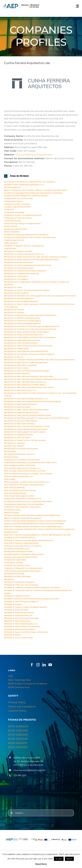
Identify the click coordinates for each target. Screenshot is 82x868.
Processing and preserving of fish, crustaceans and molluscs (28, 501)
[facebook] (32, 665)
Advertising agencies (12, 187)
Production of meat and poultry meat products (22, 507)
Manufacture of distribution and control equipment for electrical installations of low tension (40, 296)
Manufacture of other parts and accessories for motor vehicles (29, 387)
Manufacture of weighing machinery (19, 435)
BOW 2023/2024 (18, 726)
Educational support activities (16, 229)
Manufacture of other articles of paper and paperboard (26, 362)
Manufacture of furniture (14, 312)
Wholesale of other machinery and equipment (22, 626)
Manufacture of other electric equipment (20, 365)
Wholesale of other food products (17, 621)
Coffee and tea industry (13, 201)
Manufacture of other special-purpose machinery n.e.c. (26, 399)
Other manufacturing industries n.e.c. (19, 476)
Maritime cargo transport (14, 446)
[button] (41, 176)
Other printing (10, 479)
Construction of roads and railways (18, 218)
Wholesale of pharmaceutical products (19, 629)
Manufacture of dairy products (16, 293)
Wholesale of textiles (12, 635)
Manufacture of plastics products (17, 407)
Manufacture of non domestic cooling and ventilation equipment (29, 354)
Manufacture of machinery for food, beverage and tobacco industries (32, 326)
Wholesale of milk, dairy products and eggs (21, 618)
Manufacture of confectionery (16, 276)
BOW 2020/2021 (18, 731)
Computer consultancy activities (17, 204)
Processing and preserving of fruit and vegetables (24, 504)
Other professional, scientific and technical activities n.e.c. (27, 482)
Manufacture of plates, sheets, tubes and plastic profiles (26, 410)
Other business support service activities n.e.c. (23, 468)
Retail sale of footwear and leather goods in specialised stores (29, 540)
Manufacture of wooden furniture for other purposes (25, 440)
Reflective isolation (12, 513)
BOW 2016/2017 (18, 743)
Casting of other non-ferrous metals (18, 198)
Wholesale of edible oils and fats (17, 596)
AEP (10, 676)
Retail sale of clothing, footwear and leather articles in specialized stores (33, 526)
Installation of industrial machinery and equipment (24, 246)
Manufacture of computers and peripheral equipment (25, 271)
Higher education (11, 243)
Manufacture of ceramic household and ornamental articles (28, 265)
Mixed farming (10, 451)
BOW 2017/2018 (18, 739)
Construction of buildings (14, 212)
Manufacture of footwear (14, 310)
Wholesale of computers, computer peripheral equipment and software (32, 587)
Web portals (9, 579)
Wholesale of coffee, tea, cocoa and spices (21, 585)
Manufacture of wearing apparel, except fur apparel (25, 432)
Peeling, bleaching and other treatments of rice (23, 499)
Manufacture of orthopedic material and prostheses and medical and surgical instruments (39, 360)
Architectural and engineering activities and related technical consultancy (33, 193)
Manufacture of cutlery (13, 287)
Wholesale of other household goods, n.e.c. (21, 624)
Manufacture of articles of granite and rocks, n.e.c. (24, 254)
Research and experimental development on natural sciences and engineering (35, 521)
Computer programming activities (17, 207)
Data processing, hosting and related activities (22, 224)
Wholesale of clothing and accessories (19, 582)
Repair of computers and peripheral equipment (23, 518)
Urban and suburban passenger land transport (22, 571)
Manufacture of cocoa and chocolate (19, 268)
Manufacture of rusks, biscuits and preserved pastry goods (27, 415)
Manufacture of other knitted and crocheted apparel (25, 385)
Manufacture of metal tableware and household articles (26, 351)
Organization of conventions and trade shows (22, 460)
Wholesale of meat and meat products (19, 613)
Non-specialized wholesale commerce (19, 454)
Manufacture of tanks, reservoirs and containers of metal (27, 426)
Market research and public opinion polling (21, 449)
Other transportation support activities (19, 496)
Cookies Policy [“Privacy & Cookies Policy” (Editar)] (17, 711)
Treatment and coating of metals (17, 565)
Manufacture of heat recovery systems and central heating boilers (30, 315)
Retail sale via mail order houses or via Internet (23, 546)
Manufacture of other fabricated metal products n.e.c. (26, 382)
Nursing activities (11, 457)
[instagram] (38, 665)
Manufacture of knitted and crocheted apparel (22, 321)
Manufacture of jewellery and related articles (22, 318)
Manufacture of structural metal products (20, 421)
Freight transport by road (14, 240)
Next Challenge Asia (19, 680)
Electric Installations (12, 232)
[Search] (12, 813)
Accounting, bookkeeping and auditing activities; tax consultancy (30, 182)
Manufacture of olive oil (14, 357)
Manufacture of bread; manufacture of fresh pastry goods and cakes (31, 260)
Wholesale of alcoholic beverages (17, 576)
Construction (9, 209)
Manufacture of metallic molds (16, 349)
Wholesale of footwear (13, 604)
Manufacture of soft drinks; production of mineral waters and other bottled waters (37, 418)
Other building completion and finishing (19, 465)
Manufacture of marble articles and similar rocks (23, 335)
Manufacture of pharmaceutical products (20, 404)
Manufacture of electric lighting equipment (21, 301)
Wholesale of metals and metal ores (18, 615)
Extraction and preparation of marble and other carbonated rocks (30, 237)
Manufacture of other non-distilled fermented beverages (27, 371)
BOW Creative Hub (19, 687)
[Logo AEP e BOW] (21, 4)
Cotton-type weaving (12, 221)
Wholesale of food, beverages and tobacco (21, 602)
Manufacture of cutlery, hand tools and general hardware (27, 290)
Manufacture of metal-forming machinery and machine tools (28, 346)
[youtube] (50, 665)
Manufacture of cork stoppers (16, 279)
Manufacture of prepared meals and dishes (21, 412)
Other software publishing (14, 488)
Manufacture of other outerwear (17, 373)
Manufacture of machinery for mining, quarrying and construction (30, 329)
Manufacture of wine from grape (17, 438)
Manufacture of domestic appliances (19, 298)
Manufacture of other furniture (16, 368)
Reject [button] (69, 859)
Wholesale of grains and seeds (16, 610)
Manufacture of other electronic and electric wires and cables (29, 376)
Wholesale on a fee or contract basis (18, 638)
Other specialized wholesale (15, 493)
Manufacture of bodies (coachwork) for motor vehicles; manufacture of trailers (36, 257)
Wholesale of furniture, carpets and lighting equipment (26, 607)
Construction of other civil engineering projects (23, 215)
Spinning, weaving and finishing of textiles (21, 557)
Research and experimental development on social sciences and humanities (34, 524)
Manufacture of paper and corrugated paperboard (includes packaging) (32, 401)
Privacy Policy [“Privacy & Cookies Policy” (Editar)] (17, 702)
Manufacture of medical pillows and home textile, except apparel (30, 337)
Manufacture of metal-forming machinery (21, 343)
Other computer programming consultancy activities (25, 471)
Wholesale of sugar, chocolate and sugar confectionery (26, 632)
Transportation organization (15, 560)
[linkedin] (44, 665)
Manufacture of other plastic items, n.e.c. (21, 390)
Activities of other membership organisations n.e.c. (24, 185)
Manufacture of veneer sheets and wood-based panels (26, 429)
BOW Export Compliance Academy (28, 684)
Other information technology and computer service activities (28, 474)
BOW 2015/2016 (18, 747)
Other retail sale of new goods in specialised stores (24, 485)
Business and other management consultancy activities (26, 196)
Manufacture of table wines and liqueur (20, 424)
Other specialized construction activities (20, 490)
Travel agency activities (14, 563)
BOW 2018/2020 (18, 735)
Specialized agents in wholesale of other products (24, 554)
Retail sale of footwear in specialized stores (21, 543)
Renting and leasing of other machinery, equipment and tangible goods (32, 515)
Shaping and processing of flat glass (18, 551)
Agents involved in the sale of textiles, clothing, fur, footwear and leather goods (36, 190)
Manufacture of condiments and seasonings (21, 273)
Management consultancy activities (18, 251)
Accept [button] (59, 859)
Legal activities (10, 248)
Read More (41, 864)
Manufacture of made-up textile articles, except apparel (26, 332)
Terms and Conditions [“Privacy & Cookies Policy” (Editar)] (22, 707)
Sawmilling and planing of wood (17, 549)
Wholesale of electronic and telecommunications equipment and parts (32, 599)
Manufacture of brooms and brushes (19, 262)
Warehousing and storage (14, 574)
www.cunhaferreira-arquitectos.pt (34, 155)
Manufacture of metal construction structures (22, 340)
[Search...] (41, 813)
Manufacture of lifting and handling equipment (22, 323)
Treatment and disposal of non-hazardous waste (23, 568)
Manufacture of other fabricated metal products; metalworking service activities (36, 379)
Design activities (11, 226)
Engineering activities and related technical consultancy (26, 235)
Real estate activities (12, 510)
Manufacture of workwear (15, 443)
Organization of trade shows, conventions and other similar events (30, 462)
